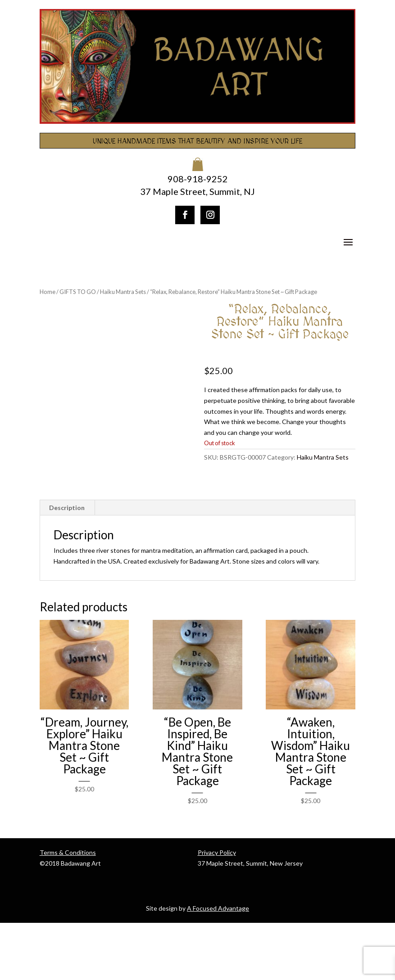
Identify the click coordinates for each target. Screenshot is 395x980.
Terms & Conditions (68, 910)
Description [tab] (67, 565)
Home (48, 292)
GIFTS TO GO (78, 292)
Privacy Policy (217, 910)
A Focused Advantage (218, 965)
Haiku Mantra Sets (123, 292)
